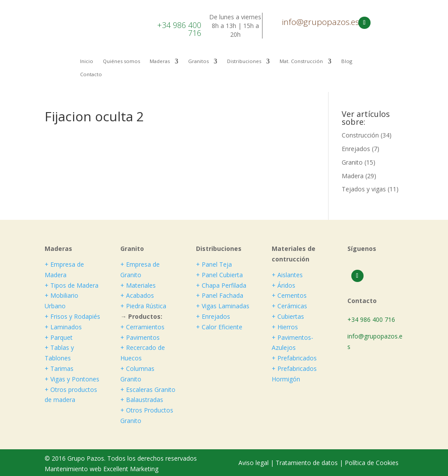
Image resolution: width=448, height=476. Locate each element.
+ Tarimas (59, 368)
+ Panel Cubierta (219, 275)
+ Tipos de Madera (72, 285)
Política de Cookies (372, 463)
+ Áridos (283, 285)
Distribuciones (244, 61)
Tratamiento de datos (307, 463)
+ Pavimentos (140, 337)
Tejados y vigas (364, 189)
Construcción (360, 135)
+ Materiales (138, 285)
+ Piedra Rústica (143, 306)
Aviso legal (254, 463)
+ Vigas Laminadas (223, 306)
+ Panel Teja (214, 264)
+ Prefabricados (294, 358)
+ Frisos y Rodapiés (72, 316)
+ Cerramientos (142, 327)
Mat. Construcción (301, 61)
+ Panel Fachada (220, 295)
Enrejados (356, 149)
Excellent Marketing (131, 469)
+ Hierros (285, 327)
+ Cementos (289, 295)
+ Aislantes (287, 275)
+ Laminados (63, 327)
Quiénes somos (121, 61)
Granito (352, 162)
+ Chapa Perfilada (221, 285)
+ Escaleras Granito (148, 390)
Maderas (160, 61)
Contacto (91, 74)
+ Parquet (59, 337)
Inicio (87, 61)
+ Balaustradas (142, 400)
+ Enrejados (213, 316)
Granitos (198, 61)
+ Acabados (137, 295)
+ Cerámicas (289, 306)
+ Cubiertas (288, 316)
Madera (353, 176)
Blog (347, 61)
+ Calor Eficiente (219, 327)
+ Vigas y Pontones (72, 379)
